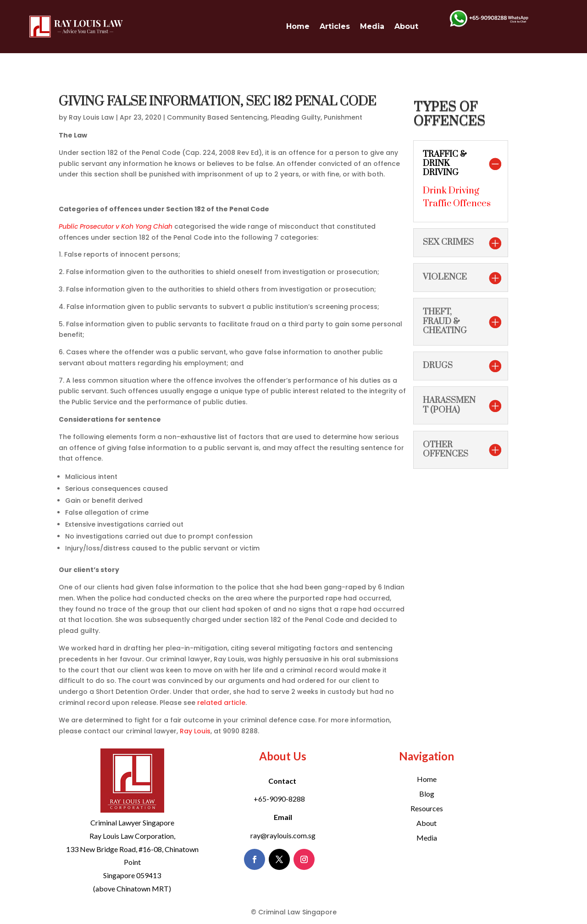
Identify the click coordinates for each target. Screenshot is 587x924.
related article (221, 703)
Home (298, 26)
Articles (335, 26)
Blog (427, 794)
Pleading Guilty (296, 117)
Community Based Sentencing (217, 117)
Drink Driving (451, 191)
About (406, 26)
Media (372, 26)
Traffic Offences (457, 204)
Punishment (343, 117)
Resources (427, 808)
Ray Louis (195, 731)
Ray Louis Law (91, 117)
